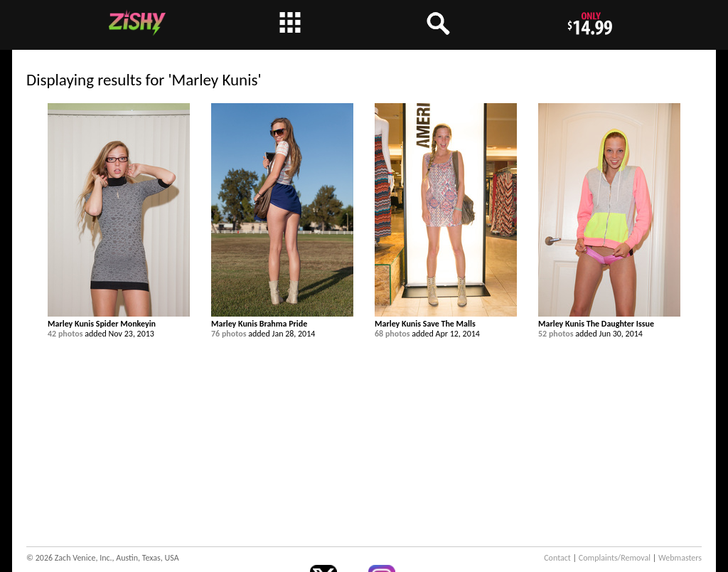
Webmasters (680, 558)
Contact (557, 558)
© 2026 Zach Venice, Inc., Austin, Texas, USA (103, 558)
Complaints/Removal (615, 558)
